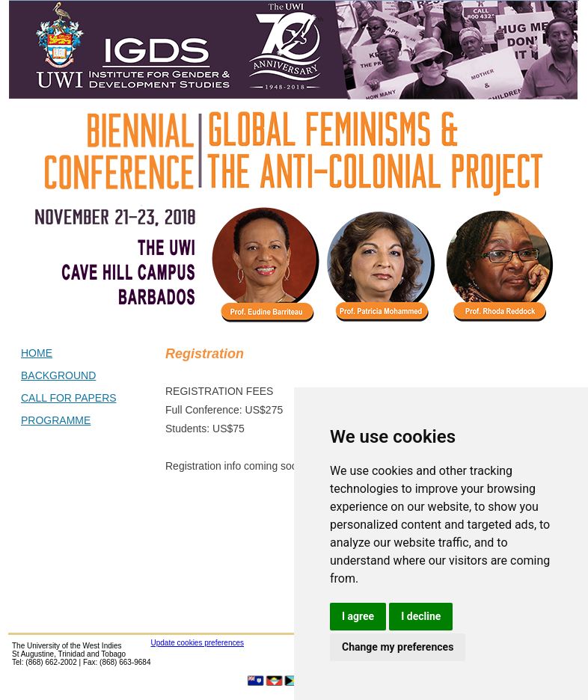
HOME (37, 353)
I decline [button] (421, 616)
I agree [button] (358, 616)
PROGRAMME (56, 420)
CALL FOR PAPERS (69, 398)
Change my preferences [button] (398, 647)
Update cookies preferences (198, 643)
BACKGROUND (58, 375)
